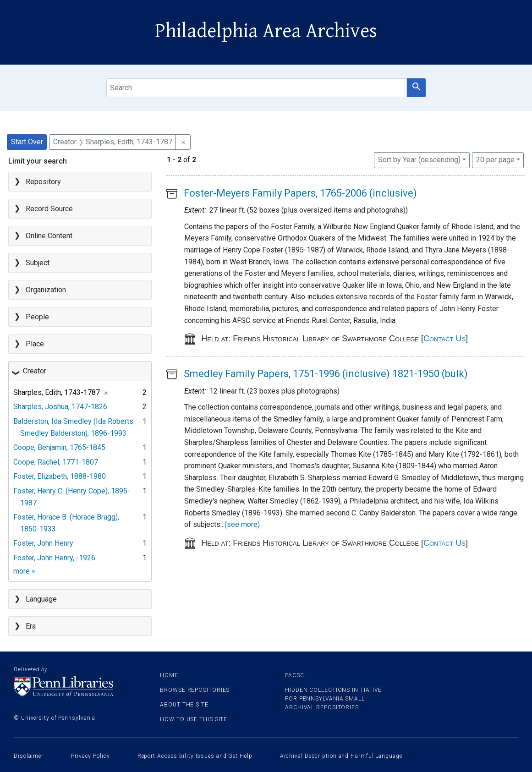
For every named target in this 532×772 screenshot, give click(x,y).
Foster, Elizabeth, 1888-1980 (60, 476)
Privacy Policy (90, 756)
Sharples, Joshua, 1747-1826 (60, 407)
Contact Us (444, 339)
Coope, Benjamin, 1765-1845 (59, 447)
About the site (184, 705)
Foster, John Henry (43, 543)
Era (31, 626)
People (37, 317)
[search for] (257, 88)
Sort (419, 160)
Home (169, 675)
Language (41, 599)
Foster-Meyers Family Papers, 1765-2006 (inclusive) (300, 193)
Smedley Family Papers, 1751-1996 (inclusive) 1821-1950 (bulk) (326, 374)
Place (35, 344)
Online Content (49, 236)
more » (24, 571)
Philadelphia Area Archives (266, 31)
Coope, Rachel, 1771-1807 (56, 462)
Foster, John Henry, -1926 (54, 558)
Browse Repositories (195, 690)
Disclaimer (29, 756)
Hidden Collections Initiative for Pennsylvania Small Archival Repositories (333, 699)
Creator (35, 371)
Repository (43, 182)
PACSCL (296, 675)
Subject (38, 263)
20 (495, 159)
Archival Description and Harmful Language (341, 756)
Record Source (49, 209)
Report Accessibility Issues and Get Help (195, 756)
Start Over (27, 142)
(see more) (242, 524)
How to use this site (194, 719)
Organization (46, 290)
